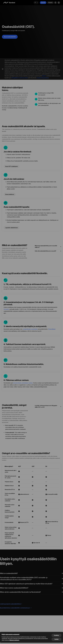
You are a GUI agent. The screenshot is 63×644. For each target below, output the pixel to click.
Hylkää (56, 639)
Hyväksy (56, 635)
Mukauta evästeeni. (14, 640)
